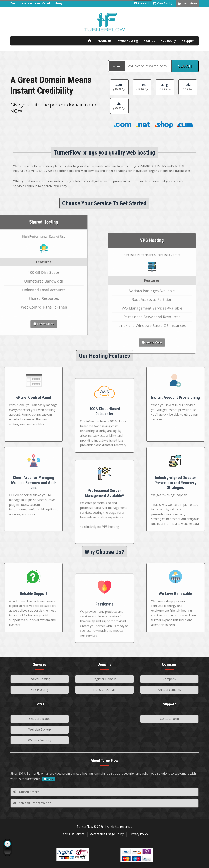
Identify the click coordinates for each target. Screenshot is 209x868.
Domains (105, 41)
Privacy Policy (139, 834)
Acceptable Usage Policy (107, 834)
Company (169, 41)
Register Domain (104, 679)
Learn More (152, 443)
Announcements (169, 690)
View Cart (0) (163, 3)
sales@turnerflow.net (32, 803)
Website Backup (40, 729)
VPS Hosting (40, 690)
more (48, 779)
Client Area (187, 3)
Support (190, 41)
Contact (142, 3)
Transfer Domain (104, 690)
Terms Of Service (73, 834)
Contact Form (169, 719)
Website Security (40, 740)
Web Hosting (129, 41)
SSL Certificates (40, 719)
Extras (150, 41)
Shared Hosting (40, 679)
